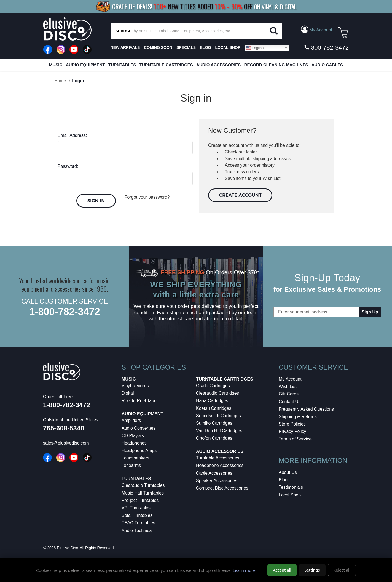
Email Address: (72, 135)
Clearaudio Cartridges (218, 393)
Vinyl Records (135, 386)
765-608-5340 (64, 428)
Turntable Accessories (218, 458)
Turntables (122, 65)
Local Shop (290, 495)
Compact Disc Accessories (222, 488)
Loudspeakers (135, 458)
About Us (288, 472)
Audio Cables (327, 65)
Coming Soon (158, 47)
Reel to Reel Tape (139, 401)
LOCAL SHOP (228, 47)
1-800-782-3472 (65, 312)
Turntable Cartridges (166, 65)
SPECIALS (186, 47)
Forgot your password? (147, 197)
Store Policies (292, 424)
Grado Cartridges (213, 386)
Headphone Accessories (220, 465)
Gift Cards (289, 394)
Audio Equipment (85, 65)
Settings (312, 570)
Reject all (342, 570)
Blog (283, 480)
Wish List (288, 386)
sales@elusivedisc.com (66, 443)
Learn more (244, 570)
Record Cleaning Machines (276, 65)
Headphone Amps (139, 451)
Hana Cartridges (212, 401)
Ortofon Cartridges (214, 438)
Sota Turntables (137, 515)
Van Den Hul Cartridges (219, 431)
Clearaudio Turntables (143, 485)
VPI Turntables (136, 508)
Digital (128, 393)
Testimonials (291, 487)
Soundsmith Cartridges (218, 416)
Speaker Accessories (217, 481)
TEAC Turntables (138, 523)
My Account (290, 379)
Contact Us (290, 402)
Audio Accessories (218, 65)
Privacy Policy (292, 431)
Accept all (282, 570)
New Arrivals (125, 47)
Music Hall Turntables (143, 493)
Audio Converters (139, 428)
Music (56, 65)
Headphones (134, 443)
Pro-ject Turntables (140, 500)
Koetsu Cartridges (214, 408)
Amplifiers (131, 420)
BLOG (205, 47)
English (255, 48)
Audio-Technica (137, 531)
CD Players (133, 436)
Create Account (240, 195)
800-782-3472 (326, 47)
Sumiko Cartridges (214, 423)
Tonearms (131, 465)
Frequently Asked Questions (306, 409)
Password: (68, 166)
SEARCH (124, 31)
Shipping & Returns (298, 417)
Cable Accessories (214, 473)
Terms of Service (295, 439)
